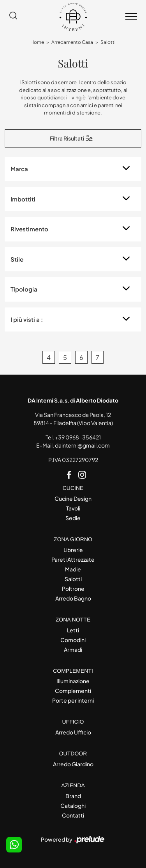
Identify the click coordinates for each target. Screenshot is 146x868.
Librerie (73, 550)
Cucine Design (73, 498)
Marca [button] (19, 169)
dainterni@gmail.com (82, 445)
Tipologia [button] (24, 289)
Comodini (73, 640)
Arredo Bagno (73, 598)
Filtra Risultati (72, 138)
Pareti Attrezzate (73, 559)
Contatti (73, 815)
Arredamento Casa (72, 42)
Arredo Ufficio (73, 732)
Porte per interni (73, 700)
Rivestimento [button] (29, 229)
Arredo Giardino (73, 764)
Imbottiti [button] (23, 199)
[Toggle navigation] (131, 17)
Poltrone (73, 589)
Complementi (73, 691)
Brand (73, 796)
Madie (73, 569)
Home (37, 42)
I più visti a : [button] (27, 319)
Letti (73, 630)
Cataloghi (73, 806)
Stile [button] (17, 259)
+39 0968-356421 (78, 437)
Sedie (73, 518)
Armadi (73, 649)
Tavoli (73, 508)
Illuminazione (73, 681)
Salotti (108, 42)
